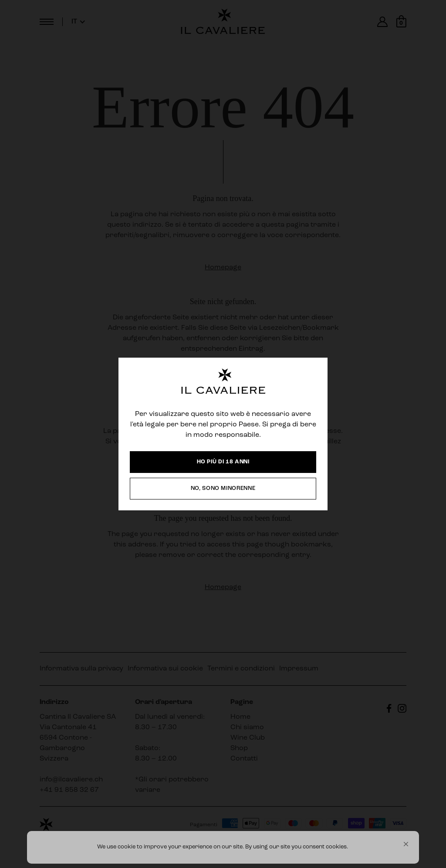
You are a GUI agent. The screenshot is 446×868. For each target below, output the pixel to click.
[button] (406, 844)
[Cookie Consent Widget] (223, 847)
